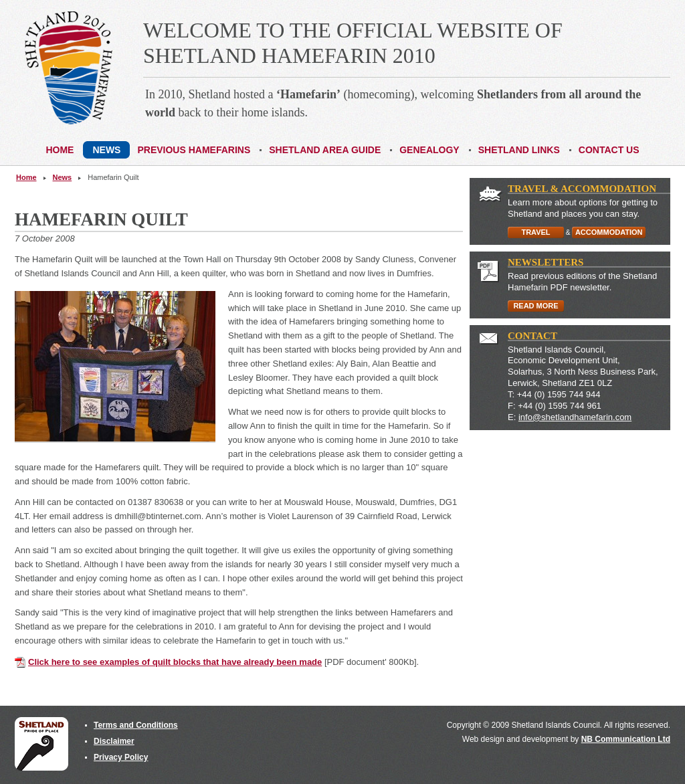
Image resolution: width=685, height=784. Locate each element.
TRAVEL (535, 232)
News (63, 177)
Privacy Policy (121, 757)
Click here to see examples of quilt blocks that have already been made (175, 662)
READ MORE (535, 306)
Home (26, 177)
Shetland (41, 744)
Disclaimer (114, 741)
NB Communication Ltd (626, 739)
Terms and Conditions (136, 725)
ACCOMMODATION (609, 232)
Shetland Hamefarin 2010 (69, 68)
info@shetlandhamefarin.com (575, 417)
